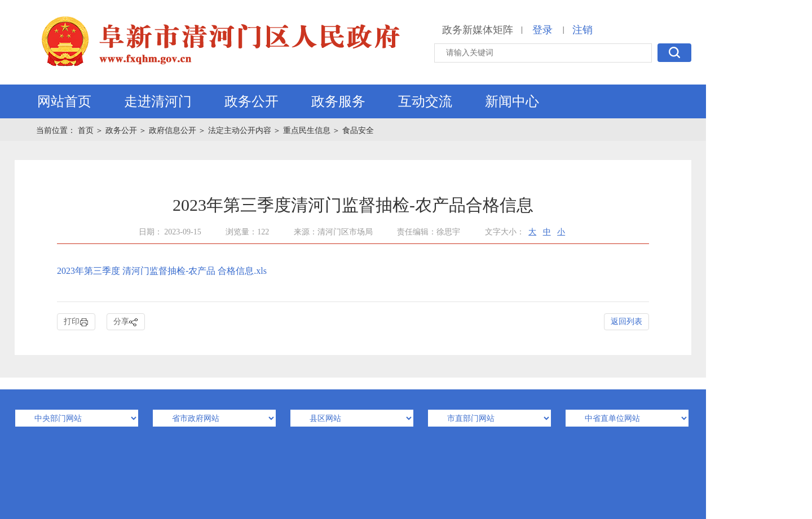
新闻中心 (512, 101)
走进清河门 (158, 101)
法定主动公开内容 (240, 130)
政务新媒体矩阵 (478, 30)
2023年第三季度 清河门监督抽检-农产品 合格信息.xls (162, 271)
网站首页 (64, 101)
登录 (542, 30)
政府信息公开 (173, 130)
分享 (126, 322)
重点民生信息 (307, 130)
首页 (87, 130)
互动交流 (425, 101)
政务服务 (338, 101)
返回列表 (626, 321)
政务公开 (251, 101)
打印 (76, 322)
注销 (582, 30)
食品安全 (358, 130)
